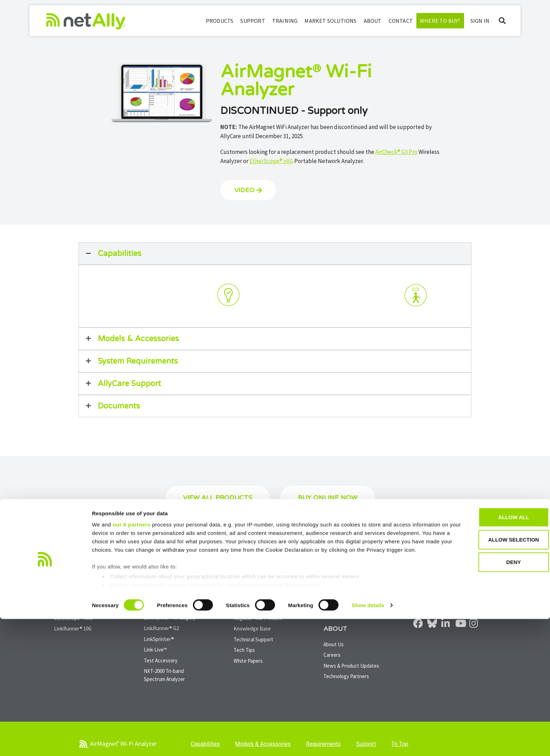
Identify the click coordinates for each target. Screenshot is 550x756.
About (373, 21)
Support (253, 21)
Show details (368, 742)
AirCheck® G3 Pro (396, 152)
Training (285, 21)
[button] (502, 21)
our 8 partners (132, 661)
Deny (491, 699)
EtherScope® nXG (271, 161)
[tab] (135, 296)
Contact (401, 21)
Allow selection (492, 677)
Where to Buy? (440, 21)
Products (220, 21)
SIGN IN (480, 21)
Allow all (491, 654)
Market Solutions (330, 21)
